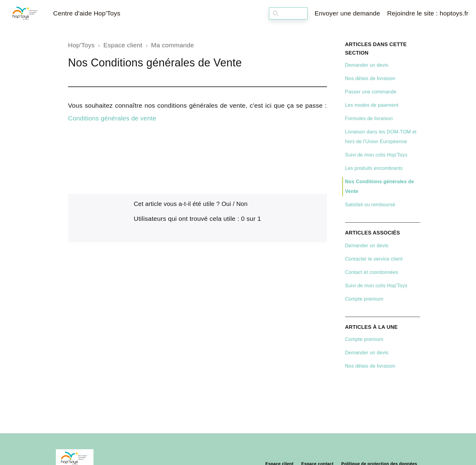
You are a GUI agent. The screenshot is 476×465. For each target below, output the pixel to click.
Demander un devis (367, 65)
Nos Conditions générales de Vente (380, 186)
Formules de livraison (369, 118)
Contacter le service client (374, 259)
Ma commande (173, 45)
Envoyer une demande (347, 13)
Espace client (123, 45)
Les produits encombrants (374, 168)
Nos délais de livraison (370, 78)
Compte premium (364, 299)
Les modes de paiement (372, 105)
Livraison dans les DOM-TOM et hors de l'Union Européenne (381, 137)
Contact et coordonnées (372, 272)
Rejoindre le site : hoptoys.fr (428, 13)
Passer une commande (371, 92)
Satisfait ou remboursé (370, 205)
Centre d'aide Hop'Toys (87, 13)
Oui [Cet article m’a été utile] (226, 204)
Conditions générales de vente (112, 118)
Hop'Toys (81, 45)
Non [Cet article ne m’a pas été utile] (242, 204)
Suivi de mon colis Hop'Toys (376, 155)
